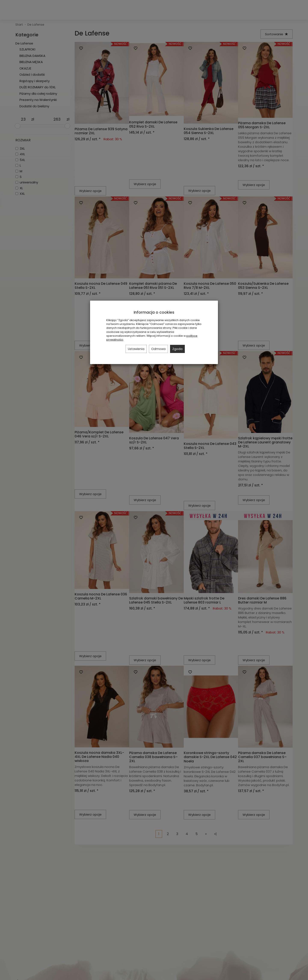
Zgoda (177, 349)
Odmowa (158, 349)
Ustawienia (136, 349)
